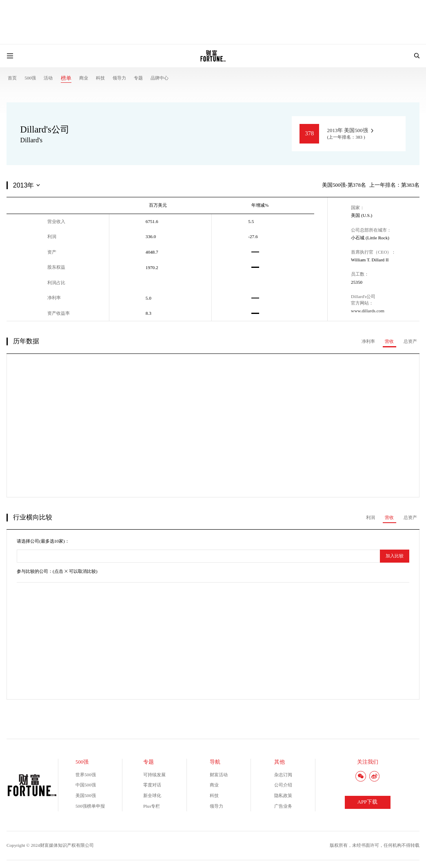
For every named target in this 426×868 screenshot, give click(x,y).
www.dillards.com (368, 311)
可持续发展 (154, 775)
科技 (100, 78)
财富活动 (219, 775)
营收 (389, 341)
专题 (138, 78)
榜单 (66, 78)
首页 (12, 78)
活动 (48, 78)
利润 (371, 517)
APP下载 (367, 802)
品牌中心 (160, 78)
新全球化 (152, 795)
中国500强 (86, 785)
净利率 (368, 341)
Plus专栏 (152, 806)
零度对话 (152, 785)
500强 (30, 78)
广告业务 (283, 806)
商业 (84, 78)
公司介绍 (283, 785)
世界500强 (86, 775)
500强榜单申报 (90, 806)
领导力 (119, 78)
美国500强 (86, 795)
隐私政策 (283, 795)
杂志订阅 (283, 775)
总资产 (410, 341)
